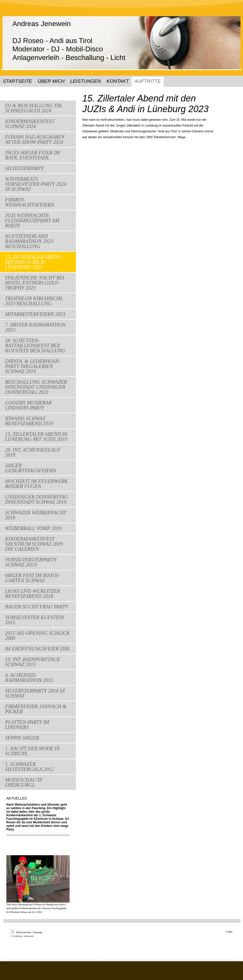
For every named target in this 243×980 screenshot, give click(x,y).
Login (229, 931)
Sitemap (37, 932)
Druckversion (21, 932)
